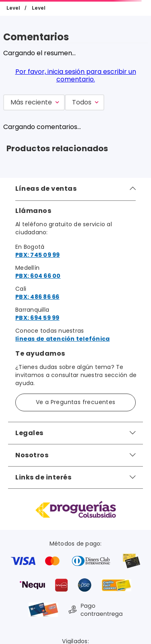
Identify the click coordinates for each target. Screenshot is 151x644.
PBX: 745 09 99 (38, 255)
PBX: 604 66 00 (38, 276)
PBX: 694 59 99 (37, 318)
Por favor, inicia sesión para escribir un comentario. (76, 75)
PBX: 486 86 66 (37, 297)
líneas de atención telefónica (62, 339)
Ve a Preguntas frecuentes (76, 402)
